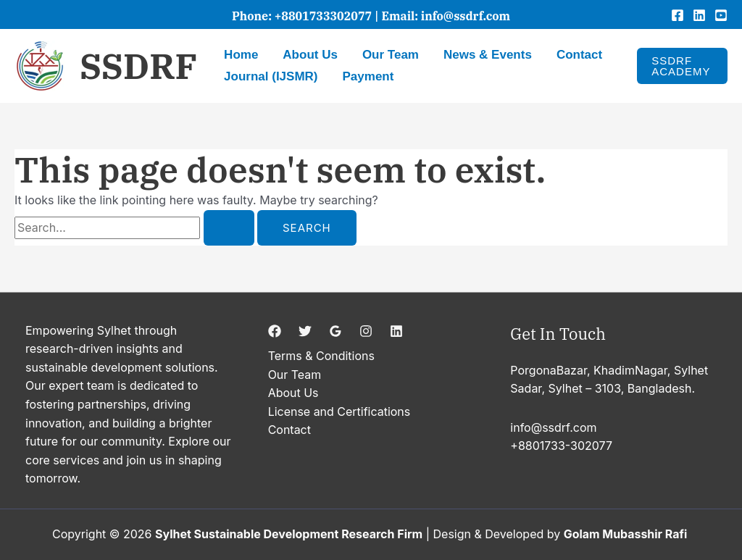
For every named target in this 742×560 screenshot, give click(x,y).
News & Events (488, 55)
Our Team (391, 55)
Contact (579, 55)
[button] (682, 66)
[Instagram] (366, 331)
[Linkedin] (699, 15)
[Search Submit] (229, 228)
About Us (310, 55)
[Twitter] (305, 331)
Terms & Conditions (321, 356)
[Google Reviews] (335, 331)
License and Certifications (339, 411)
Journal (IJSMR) (271, 76)
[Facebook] (678, 15)
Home (241, 55)
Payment (368, 76)
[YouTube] (721, 15)
